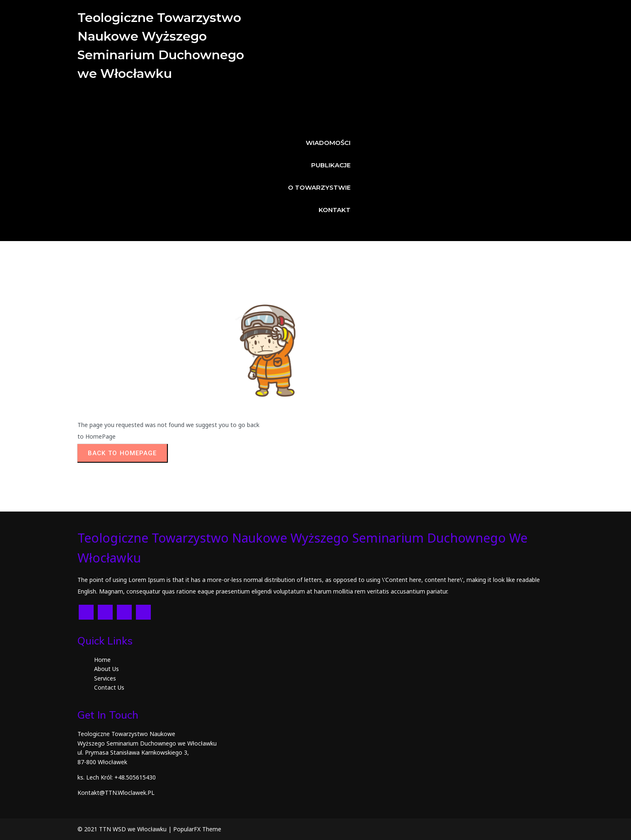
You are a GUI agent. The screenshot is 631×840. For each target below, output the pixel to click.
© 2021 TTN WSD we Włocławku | (125, 829)
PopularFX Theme (197, 829)
